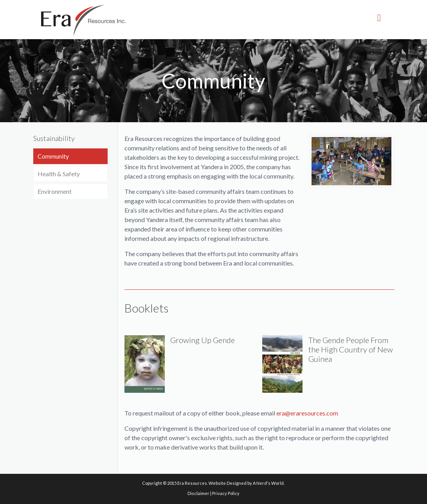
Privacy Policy (226, 493)
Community (53, 156)
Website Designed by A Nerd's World (246, 483)
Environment (55, 191)
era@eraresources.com (307, 413)
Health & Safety (59, 174)
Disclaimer (198, 493)
